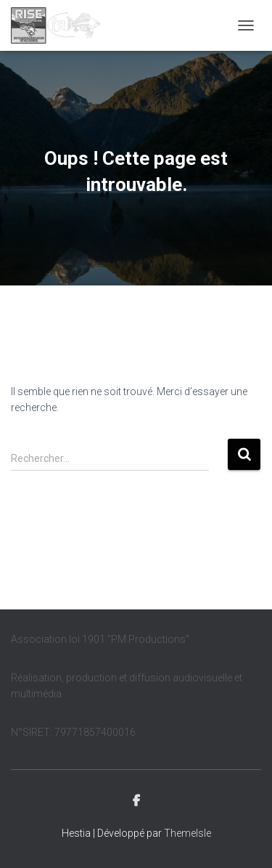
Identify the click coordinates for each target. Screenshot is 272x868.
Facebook (136, 801)
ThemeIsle (187, 833)
